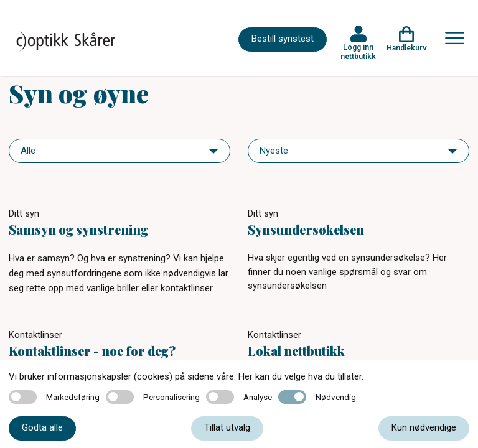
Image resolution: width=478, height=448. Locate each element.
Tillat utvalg (227, 427)
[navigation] (119, 151)
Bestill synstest (283, 39)
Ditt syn (24, 213)
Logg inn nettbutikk (358, 52)
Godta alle (42, 427)
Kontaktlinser (35, 335)
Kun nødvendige (424, 427)
